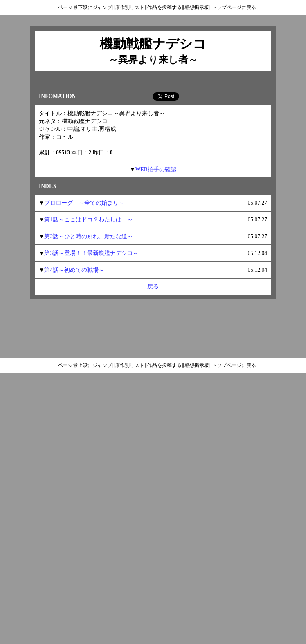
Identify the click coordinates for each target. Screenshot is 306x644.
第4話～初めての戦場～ (74, 270)
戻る (153, 287)
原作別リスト (130, 7)
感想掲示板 (197, 7)
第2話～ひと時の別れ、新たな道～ (89, 236)
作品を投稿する (164, 7)
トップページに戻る (234, 7)
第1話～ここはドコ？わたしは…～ (88, 220)
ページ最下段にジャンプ (85, 7)
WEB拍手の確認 (156, 169)
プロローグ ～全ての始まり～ (84, 203)
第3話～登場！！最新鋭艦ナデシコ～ (91, 253)
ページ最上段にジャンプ (85, 365)
